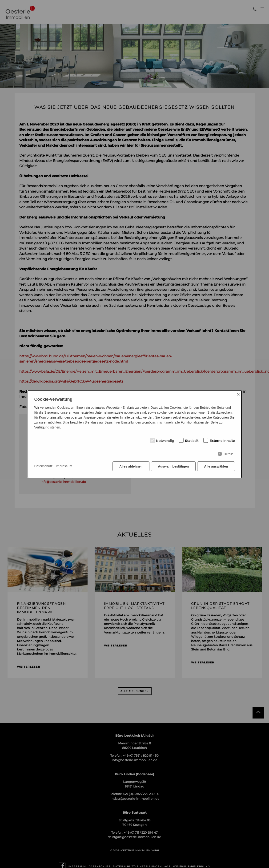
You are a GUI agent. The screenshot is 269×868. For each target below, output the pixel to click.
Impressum (64, 466)
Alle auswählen (216, 466)
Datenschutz (44, 466)
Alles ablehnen (131, 466)
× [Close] (238, 394)
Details (229, 454)
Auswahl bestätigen (173, 466)
